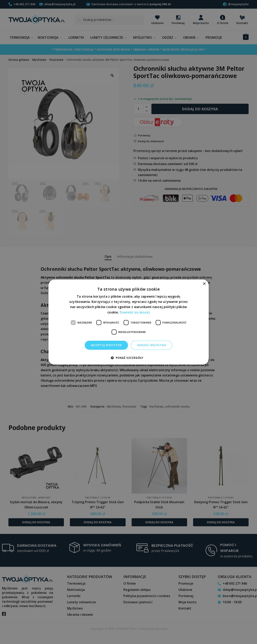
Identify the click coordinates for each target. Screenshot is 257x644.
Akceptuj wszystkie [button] (106, 345)
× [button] (204, 284)
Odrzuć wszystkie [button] (152, 345)
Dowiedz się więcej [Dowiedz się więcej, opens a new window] (135, 312)
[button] (128, 358)
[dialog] (128, 322)
